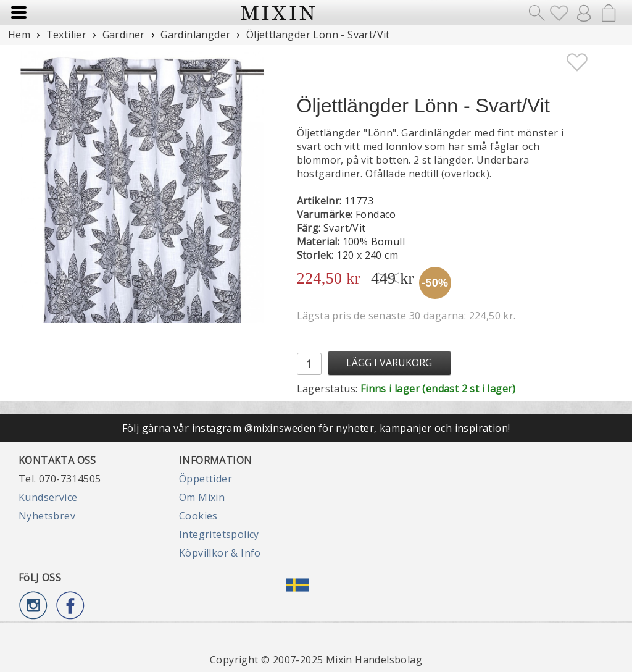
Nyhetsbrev (47, 516)
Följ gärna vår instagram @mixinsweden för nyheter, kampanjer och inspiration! (316, 428)
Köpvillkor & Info (220, 553)
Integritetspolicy (219, 534)
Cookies (198, 516)
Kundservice (48, 497)
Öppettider (206, 479)
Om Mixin (202, 497)
